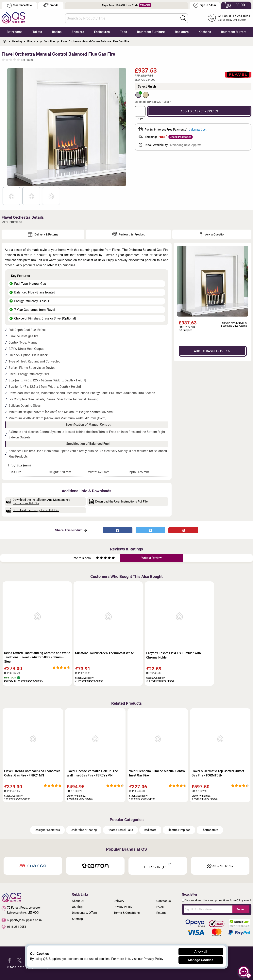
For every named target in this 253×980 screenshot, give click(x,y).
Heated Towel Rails (120, 830)
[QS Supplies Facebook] (9, 960)
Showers (78, 32)
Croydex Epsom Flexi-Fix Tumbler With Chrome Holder (174, 655)
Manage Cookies (201, 960)
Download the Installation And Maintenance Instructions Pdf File (38, 502)
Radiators (182, 32)
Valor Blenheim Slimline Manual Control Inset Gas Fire (157, 773)
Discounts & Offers (84, 913)
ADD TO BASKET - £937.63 (199, 111)
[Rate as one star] (97, 558)
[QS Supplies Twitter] (19, 960)
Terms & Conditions (127, 913)
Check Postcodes (181, 137)
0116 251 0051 (14, 927)
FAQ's (160, 907)
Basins (57, 32)
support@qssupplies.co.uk (22, 920)
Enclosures (102, 32)
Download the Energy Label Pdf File (33, 510)
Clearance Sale (19, 5)
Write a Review (152, 558)
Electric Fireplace (179, 830)
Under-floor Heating (84, 830)
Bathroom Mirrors (234, 32)
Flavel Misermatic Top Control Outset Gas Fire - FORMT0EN (218, 773)
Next (121, 127)
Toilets (37, 32)
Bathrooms (15, 32)
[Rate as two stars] (99, 558)
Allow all (201, 952)
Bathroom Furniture (151, 32)
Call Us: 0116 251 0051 (234, 16)
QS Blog (77, 907)
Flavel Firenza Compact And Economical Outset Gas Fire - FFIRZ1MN (33, 773)
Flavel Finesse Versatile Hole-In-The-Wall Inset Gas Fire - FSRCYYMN (93, 773)
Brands (51, 5)
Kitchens (205, 32)
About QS (78, 901)
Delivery (119, 901)
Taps (123, 32)
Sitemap (77, 919)
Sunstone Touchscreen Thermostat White (105, 653)
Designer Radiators (47, 830)
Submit (241, 909)
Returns (161, 913)
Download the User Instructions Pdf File (118, 501)
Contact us (164, 901)
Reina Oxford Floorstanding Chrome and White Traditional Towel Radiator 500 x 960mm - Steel (37, 657)
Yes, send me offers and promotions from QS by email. (218, 900)
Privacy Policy (123, 907)
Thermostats (210, 830)
